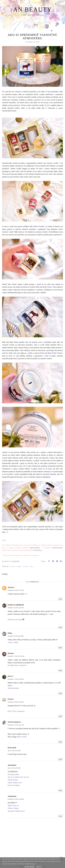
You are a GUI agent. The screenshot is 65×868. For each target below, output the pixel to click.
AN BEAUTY (32, 9)
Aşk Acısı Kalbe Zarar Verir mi (18, 777)
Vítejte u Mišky (13, 642)
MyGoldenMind (13, 688)
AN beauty (37, 550)
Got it (39, 867)
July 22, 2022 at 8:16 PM (14, 751)
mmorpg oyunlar (13, 774)
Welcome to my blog (15, 620)
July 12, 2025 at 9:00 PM (14, 768)
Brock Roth (12, 748)
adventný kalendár (49, 474)
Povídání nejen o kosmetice (17, 665)
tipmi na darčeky (27, 463)
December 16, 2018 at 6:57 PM (16, 608)
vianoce (31, 566)
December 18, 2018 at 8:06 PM (16, 702)
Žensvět (10, 699)
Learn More (29, 867)
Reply (60, 599)
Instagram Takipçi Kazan (16, 811)
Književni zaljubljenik (16, 605)
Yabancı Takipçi (13, 808)
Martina (11, 653)
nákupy (19, 566)
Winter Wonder (39, 226)
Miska (10, 633)
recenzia (25, 566)
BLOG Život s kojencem (16, 711)
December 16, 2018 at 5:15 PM (16, 590)
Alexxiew (11, 587)
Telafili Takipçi (13, 780)
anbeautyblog (35, 548)
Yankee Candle (52, 163)
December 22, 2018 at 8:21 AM (16, 725)
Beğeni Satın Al (13, 805)
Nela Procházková (14, 722)
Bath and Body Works (44, 287)
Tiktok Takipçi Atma (15, 783)
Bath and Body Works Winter (51, 353)
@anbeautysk (57, 548)
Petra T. (11, 676)
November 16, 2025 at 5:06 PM (16, 799)
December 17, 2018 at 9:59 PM (16, 679)
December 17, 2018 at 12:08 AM (16, 656)
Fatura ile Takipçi (14, 785)
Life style (13, 566)
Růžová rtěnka (22, 737)
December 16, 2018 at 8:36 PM (16, 636)
